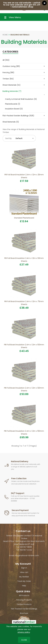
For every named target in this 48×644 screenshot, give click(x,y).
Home (5, 35)
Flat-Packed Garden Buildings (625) (18, 116)
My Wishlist (24, 577)
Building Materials (20, 35)
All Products (24, 595)
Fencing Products (24, 600)
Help (24, 586)
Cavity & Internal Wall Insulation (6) (21, 99)
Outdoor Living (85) (11, 66)
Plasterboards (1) (13, 104)
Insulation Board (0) (14, 109)
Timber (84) (8, 79)
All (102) (6, 60)
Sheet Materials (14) (12, 85)
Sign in (24, 568)
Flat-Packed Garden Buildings (24, 609)
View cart (24, 572)
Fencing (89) (8, 72)
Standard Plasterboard (24, 218)
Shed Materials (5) (11, 122)
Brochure (24, 613)
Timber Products (24, 604)
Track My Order (24, 581)
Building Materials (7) (12, 91)
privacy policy (24, 632)
